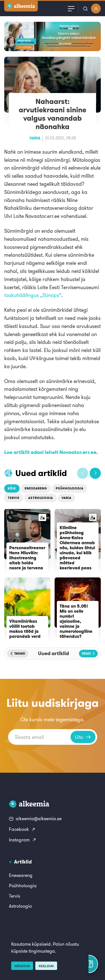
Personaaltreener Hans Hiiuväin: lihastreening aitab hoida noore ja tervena (27, 558)
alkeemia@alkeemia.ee (35, 819)
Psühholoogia (70, 488)
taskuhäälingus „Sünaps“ (33, 295)
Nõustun (22, 966)
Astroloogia (41, 498)
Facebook (22, 829)
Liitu (83, 737)
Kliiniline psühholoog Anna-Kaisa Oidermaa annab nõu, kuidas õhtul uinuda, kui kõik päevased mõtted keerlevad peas (77, 548)
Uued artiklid (41, 473)
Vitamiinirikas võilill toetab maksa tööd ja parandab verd (25, 629)
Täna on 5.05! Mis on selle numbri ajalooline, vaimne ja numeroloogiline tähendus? (76, 621)
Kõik (12, 488)
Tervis (14, 498)
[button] (83, 473)
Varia (35, 138)
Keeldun (46, 966)
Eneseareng (36, 488)
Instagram (23, 840)
